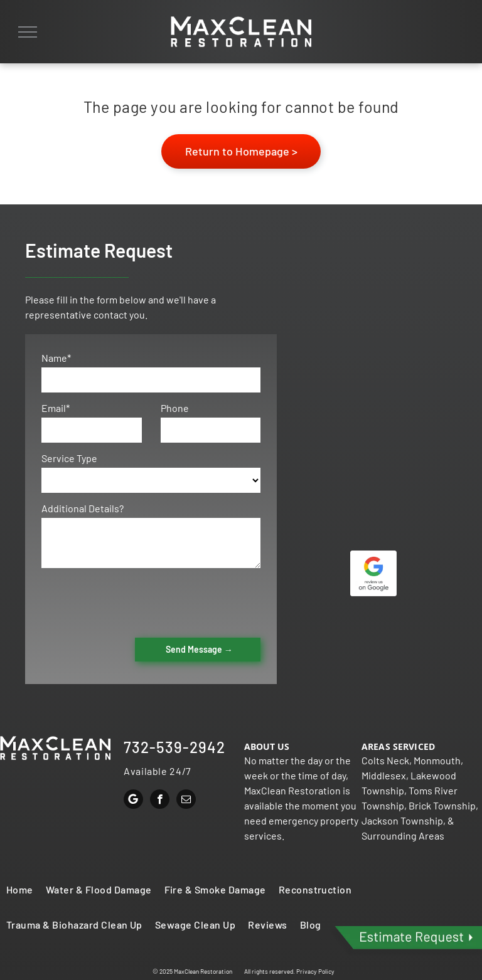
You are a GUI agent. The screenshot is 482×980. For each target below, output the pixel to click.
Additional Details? (83, 508)
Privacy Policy (315, 971)
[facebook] (160, 801)
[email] (186, 801)
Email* (56, 408)
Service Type (69, 458)
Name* (56, 358)
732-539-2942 (174, 747)
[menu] (28, 32)
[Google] (133, 801)
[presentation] (137, 601)
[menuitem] (20, 890)
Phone (175, 408)
